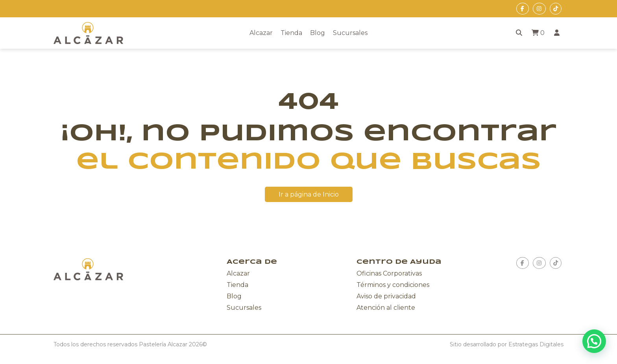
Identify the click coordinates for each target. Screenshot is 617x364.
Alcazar (261, 33)
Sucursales (350, 33)
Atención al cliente (386, 308)
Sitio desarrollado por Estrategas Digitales (507, 344)
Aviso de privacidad (386, 296)
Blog (318, 33)
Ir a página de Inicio (309, 194)
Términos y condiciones (393, 285)
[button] (594, 341)
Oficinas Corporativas (389, 273)
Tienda (291, 33)
